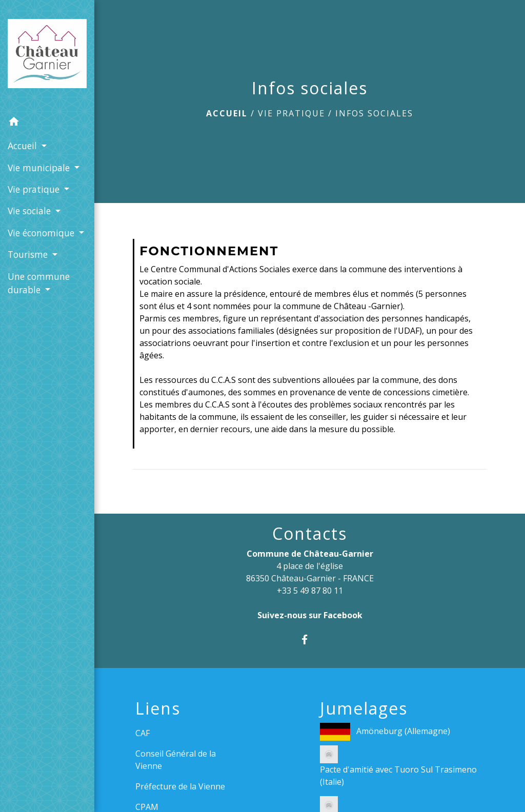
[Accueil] (47, 56)
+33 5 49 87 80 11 (310, 591)
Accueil (227, 113)
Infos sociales (374, 113)
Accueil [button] (24, 146)
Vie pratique (291, 113)
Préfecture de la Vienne (180, 786)
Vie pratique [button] (35, 189)
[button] (47, 123)
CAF (143, 733)
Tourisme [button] (29, 254)
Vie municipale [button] (40, 168)
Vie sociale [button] (31, 211)
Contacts (310, 534)
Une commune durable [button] (39, 283)
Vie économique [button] (42, 233)
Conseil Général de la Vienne (176, 760)
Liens (158, 708)
